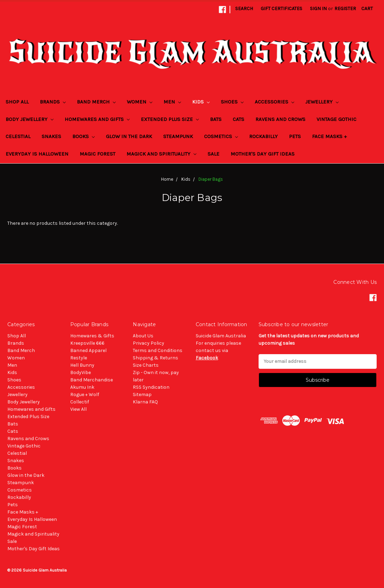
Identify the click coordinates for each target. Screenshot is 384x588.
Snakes (51, 136)
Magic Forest (97, 154)
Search (244, 9)
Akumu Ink (82, 387)
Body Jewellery (30, 119)
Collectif (80, 402)
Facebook (207, 358)
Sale (213, 154)
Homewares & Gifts (92, 336)
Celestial (18, 136)
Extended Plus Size (170, 119)
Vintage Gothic (336, 119)
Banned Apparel (88, 350)
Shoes (232, 102)
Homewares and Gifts (97, 119)
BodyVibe (81, 372)
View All (78, 409)
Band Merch (96, 102)
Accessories (274, 102)
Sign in (318, 9)
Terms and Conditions (158, 350)
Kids (201, 102)
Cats (238, 119)
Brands (53, 102)
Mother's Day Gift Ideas (263, 154)
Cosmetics (221, 136)
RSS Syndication (151, 387)
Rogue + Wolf (85, 395)
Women (140, 102)
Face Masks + (329, 136)
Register (345, 9)
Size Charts (146, 365)
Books (84, 136)
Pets (295, 136)
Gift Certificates (281, 9)
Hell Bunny (82, 365)
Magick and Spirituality (161, 154)
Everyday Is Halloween (37, 154)
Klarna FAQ (145, 402)
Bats (216, 119)
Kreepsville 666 (87, 343)
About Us (143, 336)
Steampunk (178, 136)
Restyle (79, 358)
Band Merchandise (92, 380)
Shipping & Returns (155, 358)
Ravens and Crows (280, 119)
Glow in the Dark (129, 136)
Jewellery (322, 102)
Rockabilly (263, 136)
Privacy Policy (148, 343)
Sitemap (142, 395)
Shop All (17, 102)
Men (172, 102)
